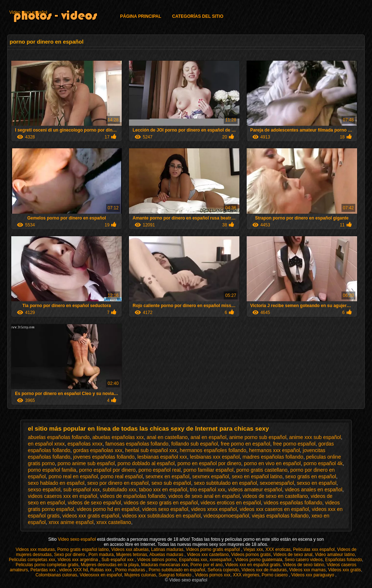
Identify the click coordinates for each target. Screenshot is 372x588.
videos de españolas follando (133, 496)
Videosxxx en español (101, 575)
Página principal (140, 16)
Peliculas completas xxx (32, 560)
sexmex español (211, 476)
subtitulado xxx (119, 490)
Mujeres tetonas (132, 555)
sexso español (44, 490)
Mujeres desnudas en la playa (110, 565)
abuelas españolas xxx (118, 437)
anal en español (208, 437)
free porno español (294, 444)
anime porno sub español (258, 437)
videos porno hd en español (108, 509)
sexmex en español (168, 476)
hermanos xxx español (274, 450)
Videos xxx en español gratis (253, 565)
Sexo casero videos (304, 560)
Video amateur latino (335, 555)
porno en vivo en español (272, 463)
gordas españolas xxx (98, 450)
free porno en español (246, 444)
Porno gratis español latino (83, 549)
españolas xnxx (85, 444)
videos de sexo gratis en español (161, 503)
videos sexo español (165, 509)
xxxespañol (221, 560)
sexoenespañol (277, 483)
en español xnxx (46, 444)
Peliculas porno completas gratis (47, 565)
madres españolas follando (273, 457)
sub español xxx (81, 490)
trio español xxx (208, 490)
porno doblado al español (146, 463)
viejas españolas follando (280, 516)
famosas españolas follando (137, 444)
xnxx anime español (71, 522)
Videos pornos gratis (251, 555)
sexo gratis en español (311, 476)
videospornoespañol (226, 516)
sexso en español (317, 483)
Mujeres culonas (140, 575)
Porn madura (101, 555)
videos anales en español (314, 490)
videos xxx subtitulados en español (161, 516)
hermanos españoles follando (213, 450)
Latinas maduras (167, 549)
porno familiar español (209, 470)
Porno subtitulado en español (177, 570)
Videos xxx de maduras (264, 570)
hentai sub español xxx (151, 450)
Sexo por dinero (70, 555)
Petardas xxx (44, 570)
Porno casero (275, 575)
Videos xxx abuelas (130, 549)
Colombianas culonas (56, 575)
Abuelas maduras (167, 555)
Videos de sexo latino (304, 565)
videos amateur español (255, 490)
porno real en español (73, 476)
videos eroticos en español (231, 503)
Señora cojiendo (223, 570)
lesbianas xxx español (215, 457)
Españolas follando (343, 560)
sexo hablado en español (56, 483)
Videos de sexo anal (293, 555)
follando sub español (194, 444)
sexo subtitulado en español (226, 483)
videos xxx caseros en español (274, 509)
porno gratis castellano (262, 470)
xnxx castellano (114, 522)
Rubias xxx (101, 570)
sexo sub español (171, 483)
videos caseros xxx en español (63, 496)
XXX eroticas (278, 549)
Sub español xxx (118, 560)
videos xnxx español (214, 509)
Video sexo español (28, 12)
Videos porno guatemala (259, 560)
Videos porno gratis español (213, 549)
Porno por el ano (207, 565)
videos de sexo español (94, 503)
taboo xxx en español (163, 490)
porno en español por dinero (209, 463)
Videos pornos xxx (213, 575)
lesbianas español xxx (162, 457)
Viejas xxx (253, 549)
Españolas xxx (193, 560)
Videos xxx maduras (35, 549)
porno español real (159, 470)
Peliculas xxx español (314, 549)
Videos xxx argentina (78, 560)
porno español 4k (323, 463)
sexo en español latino (257, 476)
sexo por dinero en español (118, 483)
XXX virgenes (246, 575)
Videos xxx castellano (208, 555)
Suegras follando (175, 575)
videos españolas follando (293, 503)
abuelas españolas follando (59, 437)
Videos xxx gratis (345, 570)
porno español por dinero (108, 470)
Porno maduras (131, 570)
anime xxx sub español (315, 437)
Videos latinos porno (157, 560)
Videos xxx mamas (307, 570)
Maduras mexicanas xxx (165, 565)
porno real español (122, 476)
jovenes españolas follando (104, 457)
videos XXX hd (74, 570)
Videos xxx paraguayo (313, 575)
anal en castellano (167, 437)
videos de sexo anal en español (204, 496)
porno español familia (52, 470)
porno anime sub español (86, 463)
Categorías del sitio (198, 16)
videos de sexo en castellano (275, 496)
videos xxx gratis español (91, 516)
